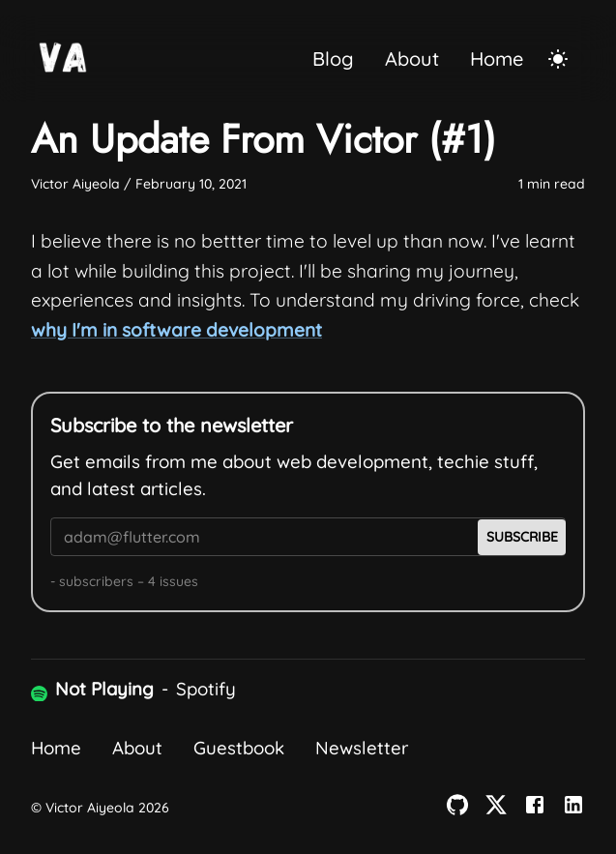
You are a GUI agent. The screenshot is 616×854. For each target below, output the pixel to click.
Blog (333, 59)
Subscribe (522, 537)
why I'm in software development (176, 330)
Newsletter (362, 748)
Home (497, 59)
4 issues (173, 581)
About (412, 59)
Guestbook (239, 748)
